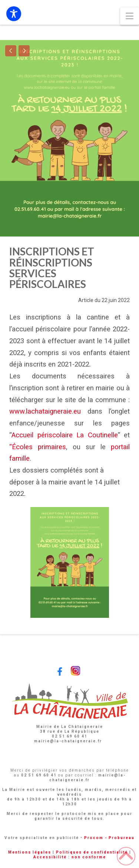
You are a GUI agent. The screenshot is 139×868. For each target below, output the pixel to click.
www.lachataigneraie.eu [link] (45, 411)
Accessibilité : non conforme (70, 857)
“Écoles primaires (38, 447)
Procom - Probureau (109, 838)
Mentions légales (30, 852)
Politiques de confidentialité (92, 852)
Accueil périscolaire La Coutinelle (65, 435)
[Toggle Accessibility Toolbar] (14, 14)
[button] (130, 16)
